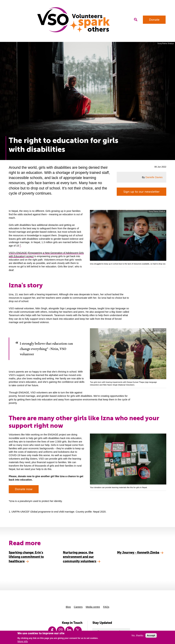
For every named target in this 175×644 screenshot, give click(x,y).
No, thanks (137, 635)
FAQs (106, 607)
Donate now (24, 489)
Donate (154, 20)
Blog (68, 607)
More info (23, 641)
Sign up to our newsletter (142, 192)
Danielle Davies (154, 177)
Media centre (93, 607)
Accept (151, 635)
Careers (78, 607)
